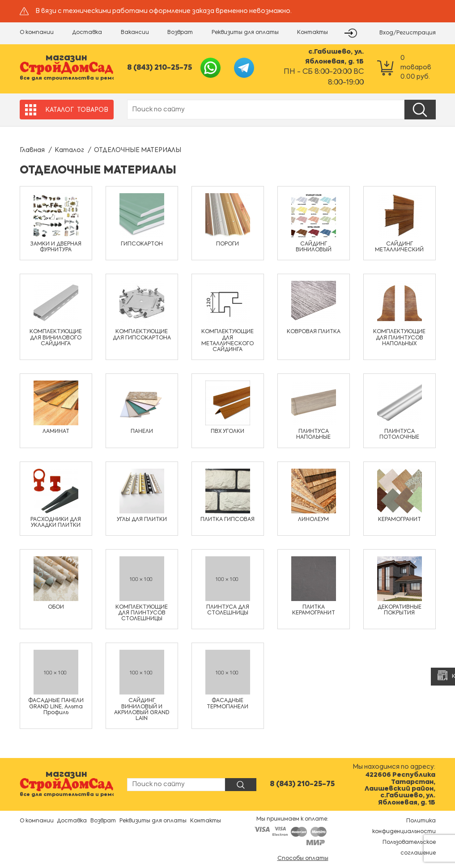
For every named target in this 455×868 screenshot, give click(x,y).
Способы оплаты (303, 859)
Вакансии (135, 33)
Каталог (69, 150)
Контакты (313, 33)
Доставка (87, 33)
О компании (37, 33)
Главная (32, 150)
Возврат (180, 33)
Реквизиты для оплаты (245, 33)
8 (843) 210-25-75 (159, 68)
